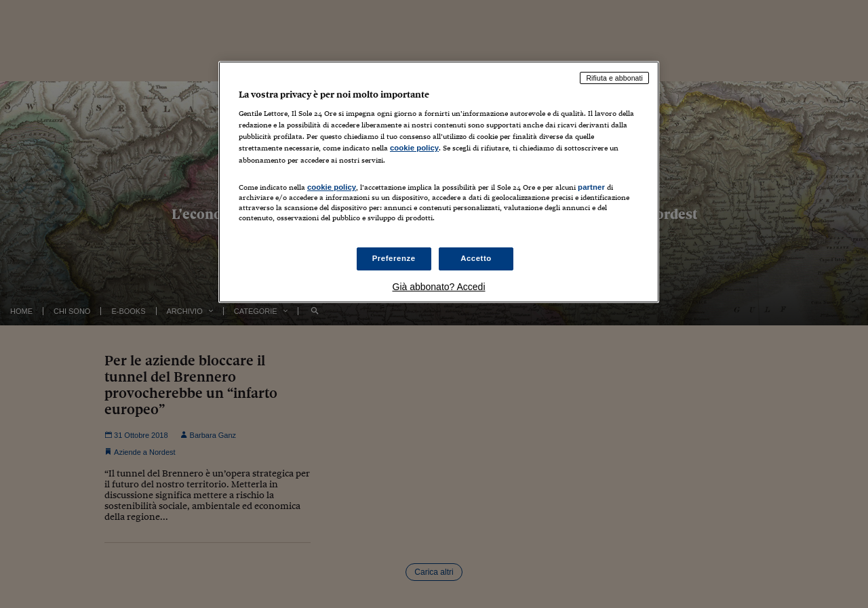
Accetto (476, 258)
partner (591, 187)
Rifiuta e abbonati (614, 78)
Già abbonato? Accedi (439, 287)
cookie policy (414, 148)
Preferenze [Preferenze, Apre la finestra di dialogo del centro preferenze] (394, 258)
